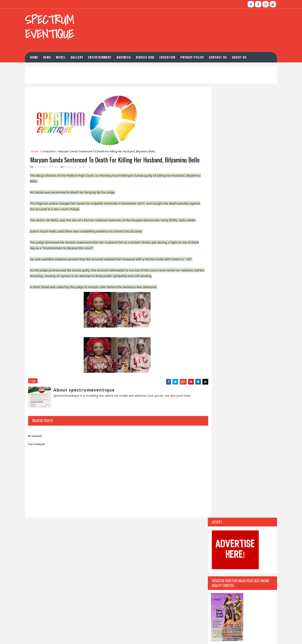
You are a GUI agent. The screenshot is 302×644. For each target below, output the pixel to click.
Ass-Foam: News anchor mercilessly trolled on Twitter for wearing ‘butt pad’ (228, 587)
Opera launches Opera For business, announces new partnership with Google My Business (227, 601)
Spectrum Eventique (55, 27)
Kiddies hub (152, 56)
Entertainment (107, 56)
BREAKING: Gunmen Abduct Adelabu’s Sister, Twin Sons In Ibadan (236, 570)
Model (68, 56)
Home (41, 56)
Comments (254, 359)
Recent (220, 359)
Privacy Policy (199, 56)
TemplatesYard (61, 637)
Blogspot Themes (98, 637)
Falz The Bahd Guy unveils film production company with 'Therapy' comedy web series (228, 614)
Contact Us (225, 56)
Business (130, 56)
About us (246, 56)
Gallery (84, 56)
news (54, 56)
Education (174, 56)
